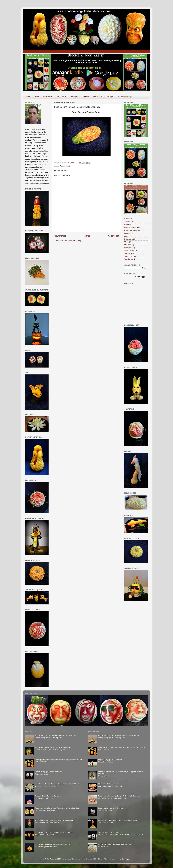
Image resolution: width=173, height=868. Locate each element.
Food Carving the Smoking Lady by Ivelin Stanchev (53, 748)
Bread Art (128, 225)
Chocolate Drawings (132, 230)
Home (28, 97)
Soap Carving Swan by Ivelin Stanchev (112, 808)
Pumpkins (128, 248)
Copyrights (74, 97)
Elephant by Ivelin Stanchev (108, 784)
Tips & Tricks (61, 97)
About (95, 97)
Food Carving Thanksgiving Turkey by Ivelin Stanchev (117, 820)
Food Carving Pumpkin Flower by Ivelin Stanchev (53, 844)
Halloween (128, 239)
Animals (127, 222)
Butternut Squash (131, 228)
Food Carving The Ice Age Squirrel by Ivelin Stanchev (54, 832)
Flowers (63, 166)
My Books (128, 245)
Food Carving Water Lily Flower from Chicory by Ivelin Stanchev (58, 784)
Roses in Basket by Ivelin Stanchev (48, 796)
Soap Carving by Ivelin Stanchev (110, 760)
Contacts (85, 97)
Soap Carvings (107, 97)
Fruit (68, 166)
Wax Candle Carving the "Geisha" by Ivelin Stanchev (54, 820)
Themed (127, 253)
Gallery (37, 97)
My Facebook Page (125, 97)
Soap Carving (129, 251)
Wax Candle (129, 259)
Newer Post (60, 236)
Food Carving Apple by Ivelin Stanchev (49, 772)
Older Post (114, 236)
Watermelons (129, 256)
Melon (127, 242)
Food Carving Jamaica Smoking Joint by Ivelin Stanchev (55, 735)
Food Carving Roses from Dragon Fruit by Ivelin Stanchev (119, 796)
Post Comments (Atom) (72, 241)
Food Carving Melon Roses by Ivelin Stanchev (115, 844)
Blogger (127, 859)
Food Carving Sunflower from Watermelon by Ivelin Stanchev (57, 808)
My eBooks (47, 97)
